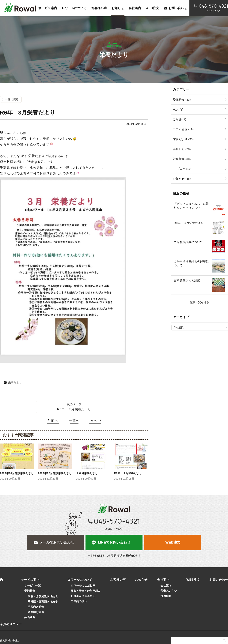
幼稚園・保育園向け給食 (43, 602)
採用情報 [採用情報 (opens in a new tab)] (166, 596)
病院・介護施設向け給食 (43, 596)
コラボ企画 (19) (183, 129)
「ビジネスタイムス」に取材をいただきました (191, 206)
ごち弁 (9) (180, 119)
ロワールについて (74, 8)
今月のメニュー (11, 624)
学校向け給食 (36, 607)
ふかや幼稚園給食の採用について (191, 263)
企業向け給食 (36, 612)
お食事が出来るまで (83, 596)
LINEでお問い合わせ (114, 542)
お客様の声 (99, 8)
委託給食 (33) (182, 100)
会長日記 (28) (182, 149)
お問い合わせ (178, 8)
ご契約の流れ (79, 601)
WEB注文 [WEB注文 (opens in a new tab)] (152, 8)
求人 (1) (178, 109)
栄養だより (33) (183, 139)
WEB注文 (173, 542)
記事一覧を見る (199, 302)
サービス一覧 (32, 586)
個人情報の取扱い (10, 640)
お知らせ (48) (182, 179)
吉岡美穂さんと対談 (187, 280)
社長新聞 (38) (182, 159)
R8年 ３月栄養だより (189, 223)
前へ (54, 421)
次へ (94, 421)
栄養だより (15, 382)
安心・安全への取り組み (86, 591)
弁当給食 (30, 617)
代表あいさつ (169, 591)
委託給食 (30, 591)
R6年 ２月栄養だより (74, 409)
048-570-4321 (117, 521)
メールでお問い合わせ (57, 542)
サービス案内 (48, 8)
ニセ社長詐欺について (188, 242)
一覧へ (74, 421)
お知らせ (118, 8)
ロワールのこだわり (83, 586)
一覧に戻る (12, 99)
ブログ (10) (184, 169)
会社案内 (135, 8)
